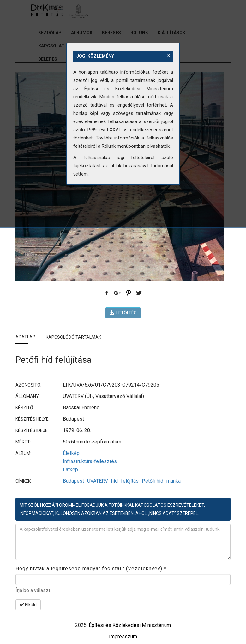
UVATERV (98, 481)
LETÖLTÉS (123, 313)
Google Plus (118, 293)
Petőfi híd (153, 481)
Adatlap (25, 337)
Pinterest (129, 293)
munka (174, 481)
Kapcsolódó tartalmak (73, 337)
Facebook (107, 293)
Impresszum (123, 637)
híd (114, 481)
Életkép (71, 453)
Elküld (28, 605)
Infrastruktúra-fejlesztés (90, 461)
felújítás (130, 481)
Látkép (70, 470)
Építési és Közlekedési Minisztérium (130, 625)
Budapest (73, 481)
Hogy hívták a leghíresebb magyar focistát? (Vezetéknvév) (91, 569)
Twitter (139, 293)
